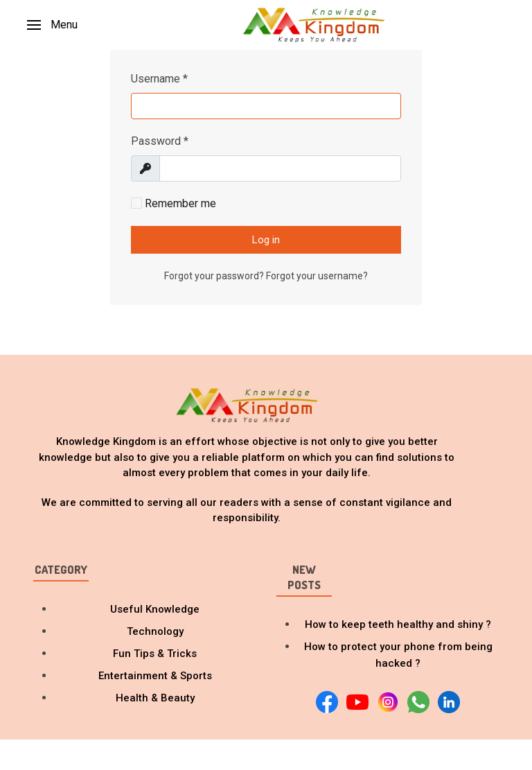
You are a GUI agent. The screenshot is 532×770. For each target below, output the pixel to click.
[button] (52, 25)
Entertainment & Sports (155, 676)
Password (160, 141)
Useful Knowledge (155, 609)
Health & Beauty (155, 698)
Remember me (174, 203)
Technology (155, 631)
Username (159, 79)
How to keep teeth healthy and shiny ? (398, 624)
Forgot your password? (215, 276)
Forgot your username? (317, 276)
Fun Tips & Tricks (155, 654)
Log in (266, 240)
